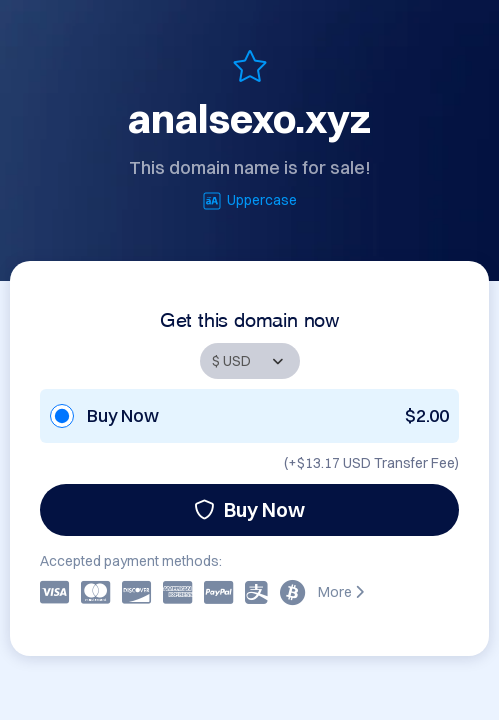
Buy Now (249, 509)
